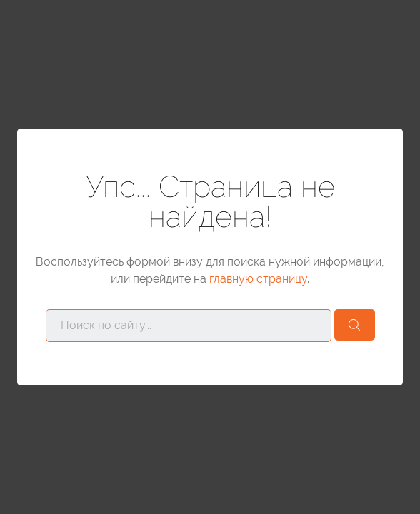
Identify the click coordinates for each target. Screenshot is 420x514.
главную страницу (258, 279)
